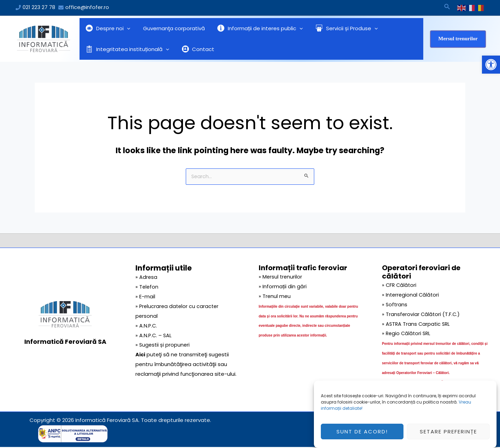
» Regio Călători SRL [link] (407, 334)
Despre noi (107, 28)
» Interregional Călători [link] (411, 295)
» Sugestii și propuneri (163, 345)
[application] (126, 28)
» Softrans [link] (395, 305)
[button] (491, 65)
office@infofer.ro (87, 7)
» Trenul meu (275, 297)
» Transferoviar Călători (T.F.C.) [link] (422, 315)
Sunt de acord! (362, 435)
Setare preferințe (448, 435)
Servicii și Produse (339, 28)
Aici (140, 355)
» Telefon (147, 287)
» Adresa (147, 278)
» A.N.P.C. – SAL (154, 336)
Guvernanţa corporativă (170, 28)
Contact (195, 49)
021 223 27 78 (39, 7)
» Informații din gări (283, 287)
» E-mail (145, 297)
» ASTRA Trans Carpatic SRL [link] (417, 325)
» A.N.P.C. (147, 326)
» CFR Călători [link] (400, 286)
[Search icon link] (447, 8)
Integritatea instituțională (126, 49)
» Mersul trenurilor (281, 277)
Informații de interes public (255, 28)
